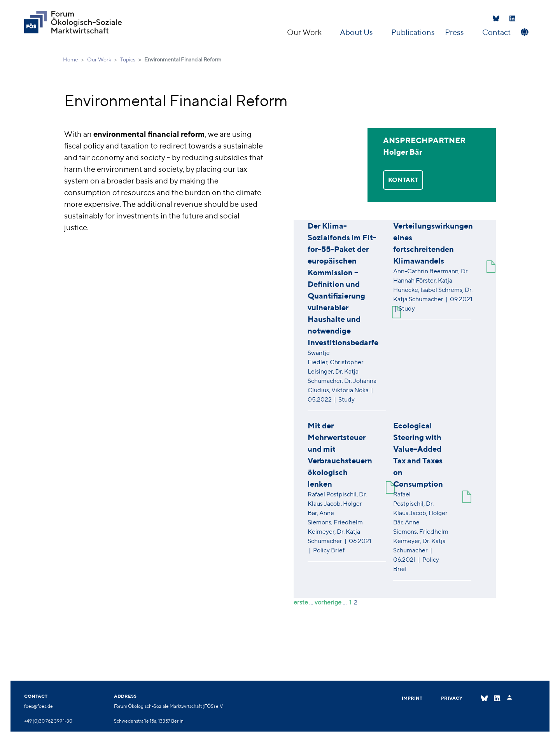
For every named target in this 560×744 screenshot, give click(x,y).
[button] (524, 32)
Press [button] (455, 32)
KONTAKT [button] (403, 180)
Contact (496, 32)
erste (301, 602)
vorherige (328, 602)
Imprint (412, 698)
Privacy (452, 698)
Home (71, 59)
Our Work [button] (305, 32)
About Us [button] (357, 32)
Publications (413, 32)
